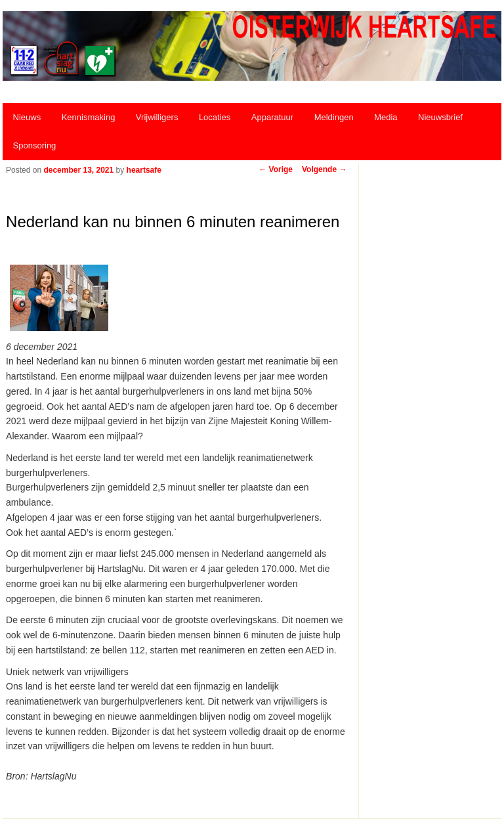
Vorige (276, 169)
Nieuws (27, 117)
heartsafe (144, 170)
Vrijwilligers (157, 117)
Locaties (215, 117)
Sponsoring (35, 145)
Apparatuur (272, 117)
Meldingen (334, 117)
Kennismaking (89, 117)
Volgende (324, 169)
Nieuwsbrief (440, 117)
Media (386, 117)
